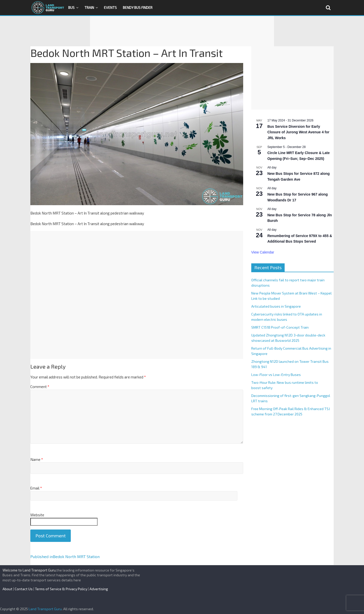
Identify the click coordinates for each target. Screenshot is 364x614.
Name (37, 459)
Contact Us (24, 589)
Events (110, 7)
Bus (71, 7)
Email (36, 488)
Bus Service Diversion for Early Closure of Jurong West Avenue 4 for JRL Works (298, 132)
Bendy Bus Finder (138, 7)
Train (89, 7)
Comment (40, 387)
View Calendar (263, 252)
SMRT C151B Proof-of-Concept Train (280, 327)
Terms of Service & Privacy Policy (61, 589)
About (7, 589)
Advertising (99, 589)
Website (37, 515)
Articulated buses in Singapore (276, 306)
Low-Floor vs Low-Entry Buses (276, 375)
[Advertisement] (182, 31)
